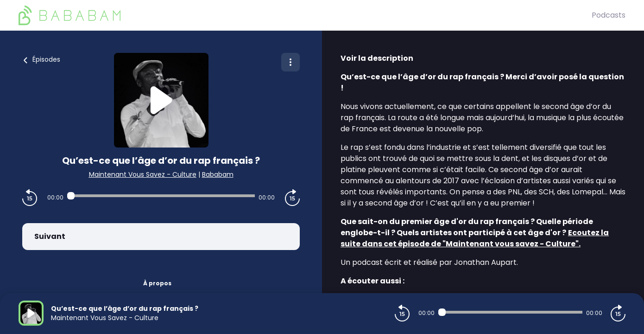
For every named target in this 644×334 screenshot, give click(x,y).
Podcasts (609, 15)
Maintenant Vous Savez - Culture (143, 174)
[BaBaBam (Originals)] (305, 15)
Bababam (218, 174)
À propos (157, 283)
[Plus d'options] (290, 62)
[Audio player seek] (161, 196)
